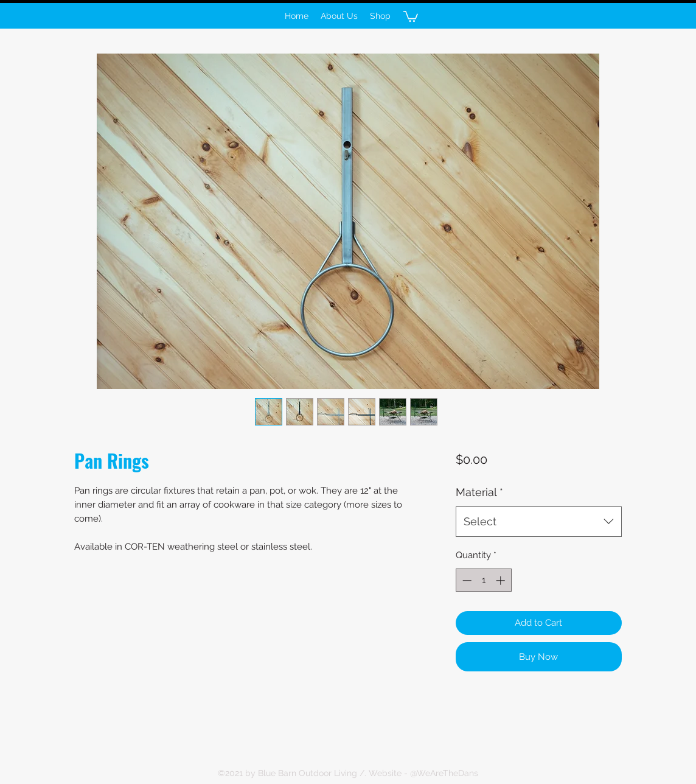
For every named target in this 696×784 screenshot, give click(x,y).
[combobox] (539, 522)
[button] (411, 16)
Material (479, 492)
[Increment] (502, 580)
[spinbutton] (483, 580)
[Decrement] (466, 580)
